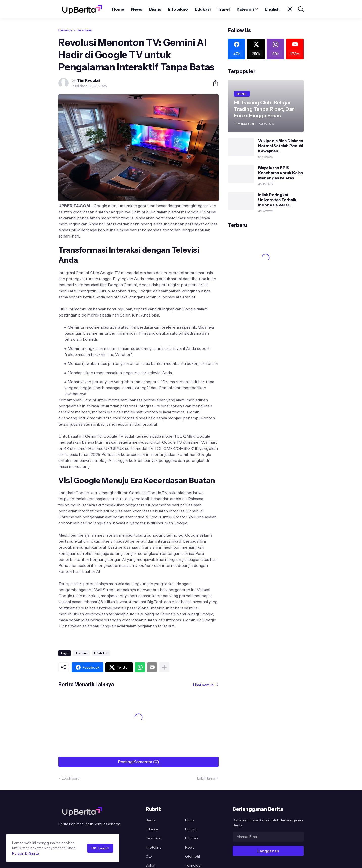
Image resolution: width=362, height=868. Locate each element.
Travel (224, 9)
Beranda (65, 30)
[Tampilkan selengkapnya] (164, 667)
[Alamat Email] (268, 837)
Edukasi (203, 9)
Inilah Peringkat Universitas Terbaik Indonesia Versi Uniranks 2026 (277, 200)
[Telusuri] (299, 9)
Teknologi (193, 865)
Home (118, 9)
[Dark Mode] (287, 9)
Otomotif (193, 856)
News (137, 9)
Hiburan (191, 838)
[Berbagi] (214, 83)
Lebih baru (71, 778)
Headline (84, 30)
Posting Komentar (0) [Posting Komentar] (139, 762)
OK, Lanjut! (100, 848)
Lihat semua (203, 685)
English (272, 9)
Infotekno (178, 9)
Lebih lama (206, 778)
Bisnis (155, 9)
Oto (149, 856)
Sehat (151, 865)
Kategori (245, 9)
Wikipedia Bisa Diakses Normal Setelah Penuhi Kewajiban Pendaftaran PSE (281, 146)
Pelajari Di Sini (24, 853)
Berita (151, 820)
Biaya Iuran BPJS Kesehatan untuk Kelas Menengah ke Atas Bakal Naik (280, 173)
